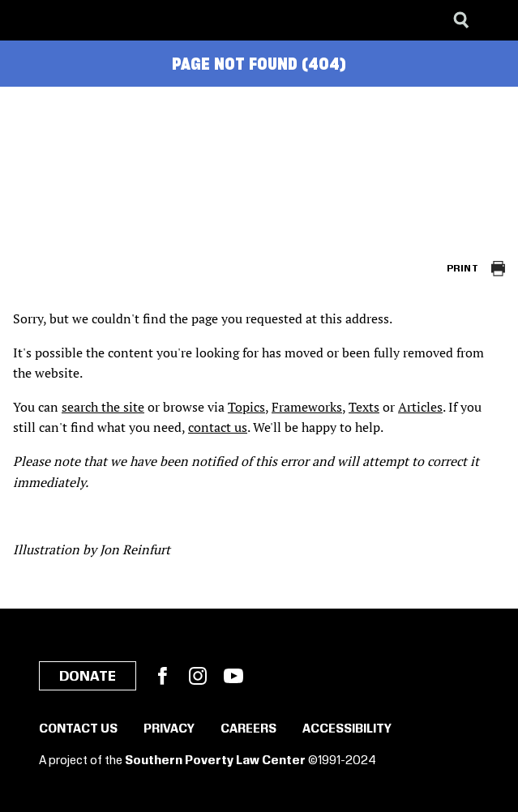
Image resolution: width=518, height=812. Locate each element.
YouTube (233, 676)
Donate (88, 677)
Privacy (169, 729)
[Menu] (494, 20)
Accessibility (347, 729)
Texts (364, 407)
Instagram (198, 676)
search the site (103, 407)
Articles (420, 407)
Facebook (162, 676)
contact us (218, 427)
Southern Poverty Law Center (215, 761)
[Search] (461, 20)
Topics (246, 407)
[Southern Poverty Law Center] (27, 20)
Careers (248, 729)
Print (462, 269)
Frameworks (307, 407)
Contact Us (78, 729)
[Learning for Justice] (94, 20)
